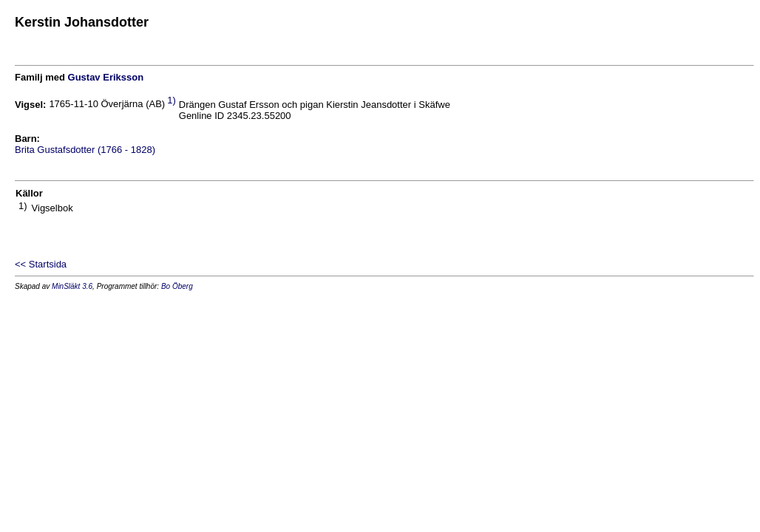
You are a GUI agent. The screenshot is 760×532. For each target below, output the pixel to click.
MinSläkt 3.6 (72, 286)
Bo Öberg (177, 286)
